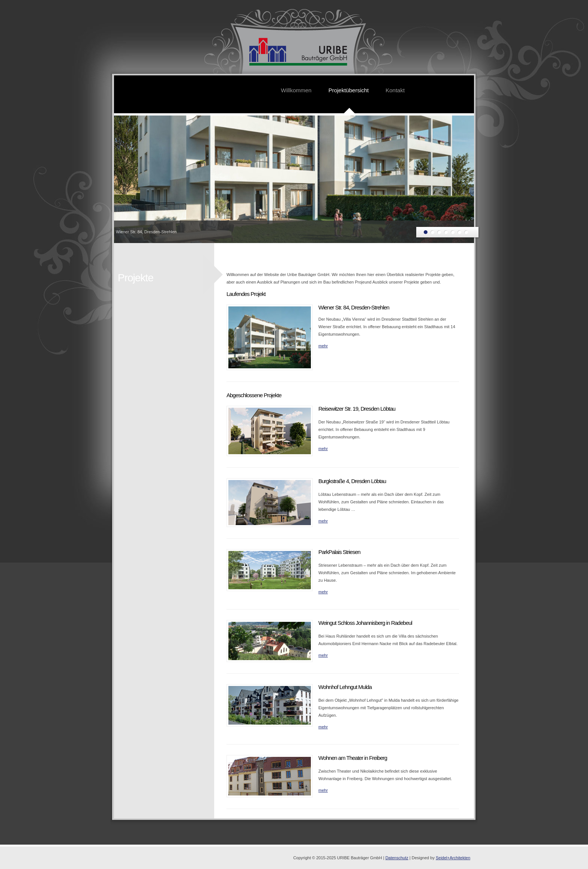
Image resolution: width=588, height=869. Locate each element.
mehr (323, 346)
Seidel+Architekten (453, 858)
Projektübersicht (349, 90)
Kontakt (395, 90)
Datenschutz (397, 858)
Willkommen (296, 90)
